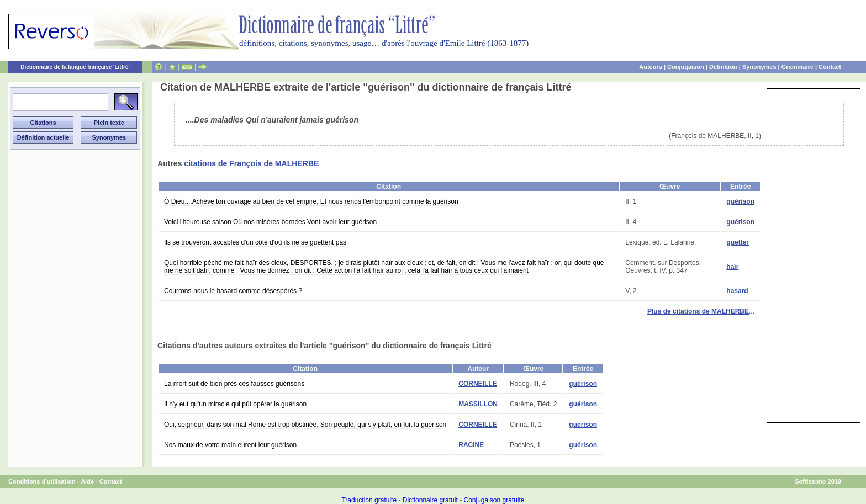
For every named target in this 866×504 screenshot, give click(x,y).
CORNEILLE (477, 384)
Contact (830, 67)
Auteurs (651, 67)
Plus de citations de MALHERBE (698, 311)
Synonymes (759, 67)
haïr (732, 267)
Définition (723, 67)
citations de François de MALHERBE (251, 163)
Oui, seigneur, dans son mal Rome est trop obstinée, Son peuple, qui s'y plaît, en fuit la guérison (305, 425)
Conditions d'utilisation (42, 481)
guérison (740, 201)
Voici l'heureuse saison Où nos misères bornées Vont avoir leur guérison (270, 222)
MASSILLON (478, 404)
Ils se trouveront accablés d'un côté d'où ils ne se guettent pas (255, 242)
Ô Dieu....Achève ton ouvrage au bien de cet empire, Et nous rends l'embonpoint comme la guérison (311, 201)
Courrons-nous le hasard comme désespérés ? (233, 291)
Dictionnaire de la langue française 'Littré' (75, 67)
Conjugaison (686, 67)
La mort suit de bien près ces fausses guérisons (234, 384)
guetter (738, 242)
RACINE (471, 445)
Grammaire (798, 67)
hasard (737, 291)
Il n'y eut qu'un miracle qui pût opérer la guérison (235, 404)
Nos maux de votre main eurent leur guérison (230, 445)
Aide (87, 481)
